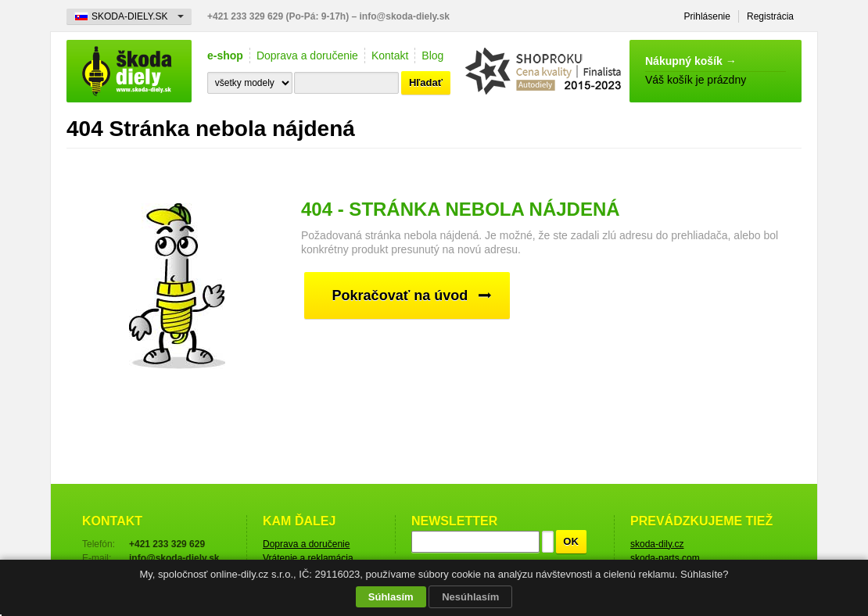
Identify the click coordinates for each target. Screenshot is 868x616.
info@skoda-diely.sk (405, 16)
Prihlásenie (707, 16)
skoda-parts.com (665, 558)
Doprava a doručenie (307, 56)
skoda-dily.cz (657, 544)
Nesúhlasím (470, 597)
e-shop (225, 56)
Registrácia (770, 16)
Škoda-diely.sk (129, 71)
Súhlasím (391, 597)
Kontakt (390, 56)
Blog (432, 56)
